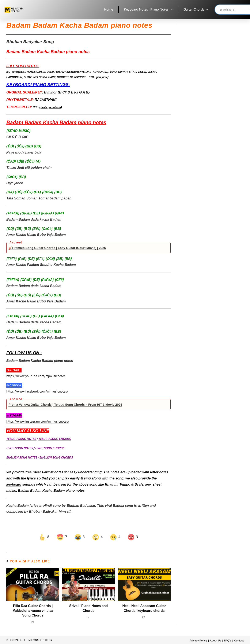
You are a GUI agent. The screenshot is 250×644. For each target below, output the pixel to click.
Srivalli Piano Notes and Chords (88, 608)
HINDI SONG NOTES (20, 448)
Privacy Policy (199, 640)
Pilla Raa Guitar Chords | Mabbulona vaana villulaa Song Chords (33, 611)
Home (109, 10)
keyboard (14, 484)
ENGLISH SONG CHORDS (56, 457)
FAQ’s (228, 640)
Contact (239, 640)
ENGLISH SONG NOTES (22, 457)
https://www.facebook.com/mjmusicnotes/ (37, 391)
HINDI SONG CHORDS (50, 448)
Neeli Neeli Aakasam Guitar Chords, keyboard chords (144, 608)
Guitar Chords (196, 10)
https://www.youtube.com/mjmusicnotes (36, 376)
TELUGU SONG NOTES (21, 439)
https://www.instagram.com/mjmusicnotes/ (38, 422)
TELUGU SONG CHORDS (55, 439)
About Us (216, 640)
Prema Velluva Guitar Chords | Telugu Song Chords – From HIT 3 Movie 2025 (70, 404)
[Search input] (234, 10)
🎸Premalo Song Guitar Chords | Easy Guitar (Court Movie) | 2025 (61, 248)
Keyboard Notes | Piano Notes (148, 10)
